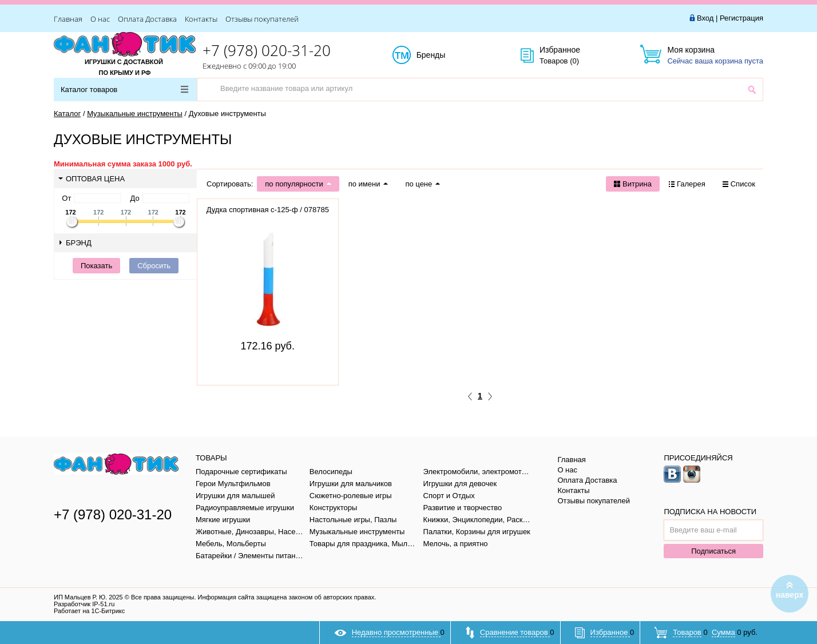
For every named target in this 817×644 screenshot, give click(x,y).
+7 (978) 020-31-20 (267, 50)
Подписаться (713, 551)
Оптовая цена (92, 179)
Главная (68, 19)
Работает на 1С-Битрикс (89, 611)
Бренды (444, 55)
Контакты (201, 19)
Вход (705, 18)
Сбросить (154, 266)
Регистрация (741, 18)
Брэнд (76, 243)
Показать (96, 266)
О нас (100, 19)
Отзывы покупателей (262, 19)
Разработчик (84, 604)
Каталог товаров (124, 90)
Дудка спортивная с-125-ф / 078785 (268, 210)
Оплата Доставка (147, 19)
